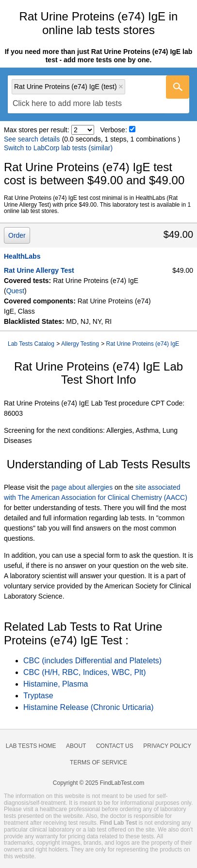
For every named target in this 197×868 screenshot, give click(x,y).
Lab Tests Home (31, 746)
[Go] (178, 87)
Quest (15, 291)
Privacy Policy (167, 746)
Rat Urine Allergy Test (39, 270)
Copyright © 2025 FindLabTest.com (98, 783)
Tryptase (38, 696)
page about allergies (82, 487)
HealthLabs (22, 256)
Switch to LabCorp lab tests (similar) (58, 148)
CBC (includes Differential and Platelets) (92, 661)
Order (17, 235)
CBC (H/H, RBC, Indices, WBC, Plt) (84, 672)
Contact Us (115, 746)
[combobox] (98, 94)
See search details (32, 139)
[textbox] (67, 104)
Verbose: (114, 130)
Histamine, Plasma (56, 684)
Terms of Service (98, 762)
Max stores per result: (37, 130)
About (76, 746)
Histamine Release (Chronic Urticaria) (89, 707)
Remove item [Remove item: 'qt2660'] (121, 87)
